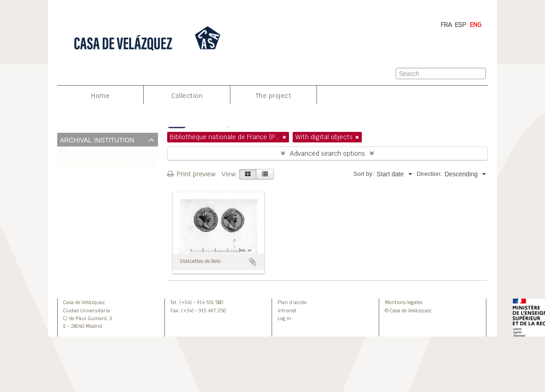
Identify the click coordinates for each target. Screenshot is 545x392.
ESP (461, 25)
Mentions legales (403, 302)
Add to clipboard (253, 262)
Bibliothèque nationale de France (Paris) (115, 164)
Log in (284, 318)
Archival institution (97, 139)
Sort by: (363, 174)
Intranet (287, 310)
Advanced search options (327, 153)
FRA (446, 25)
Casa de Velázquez (84, 302)
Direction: (429, 174)
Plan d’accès (292, 302)
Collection (187, 96)
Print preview (191, 174)
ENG (476, 25)
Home (100, 96)
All (63, 153)
